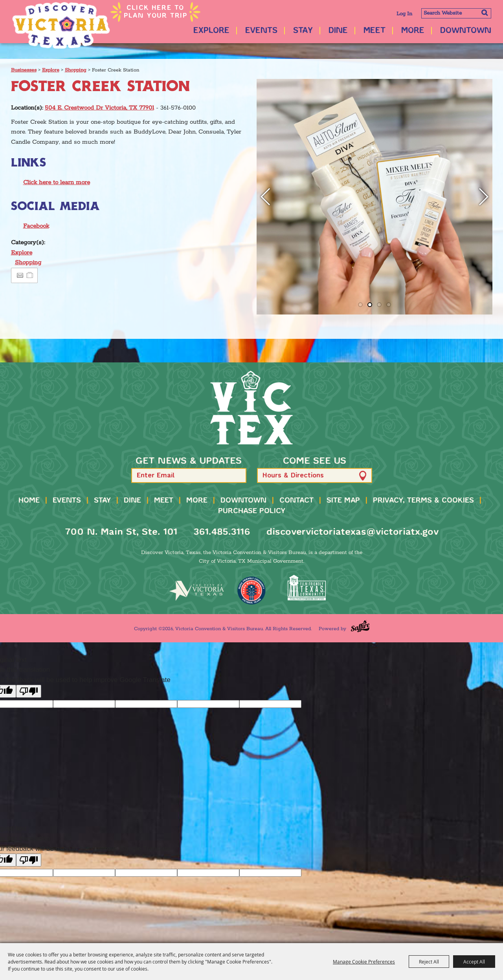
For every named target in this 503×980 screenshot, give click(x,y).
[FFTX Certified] (307, 588)
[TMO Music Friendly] (251, 591)
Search (484, 13)
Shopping (76, 70)
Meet (374, 31)
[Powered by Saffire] (360, 626)
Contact (296, 501)
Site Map (343, 501)
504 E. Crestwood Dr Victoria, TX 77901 (99, 108)
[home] (251, 408)
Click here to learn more (57, 182)
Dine (338, 31)
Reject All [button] (429, 962)
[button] (266, 197)
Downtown (466, 31)
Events (261, 31)
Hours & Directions (293, 476)
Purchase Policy (252, 511)
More (413, 31)
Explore (211, 31)
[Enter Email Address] (189, 475)
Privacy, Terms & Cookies (423, 501)
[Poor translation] (29, 691)
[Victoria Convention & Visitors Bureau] (61, 26)
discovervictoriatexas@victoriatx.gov (352, 532)
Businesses (24, 70)
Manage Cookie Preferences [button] (364, 962)
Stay (303, 31)
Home (29, 501)
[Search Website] (456, 13)
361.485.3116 (222, 532)
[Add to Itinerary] (30, 275)
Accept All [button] (474, 962)
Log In (404, 14)
